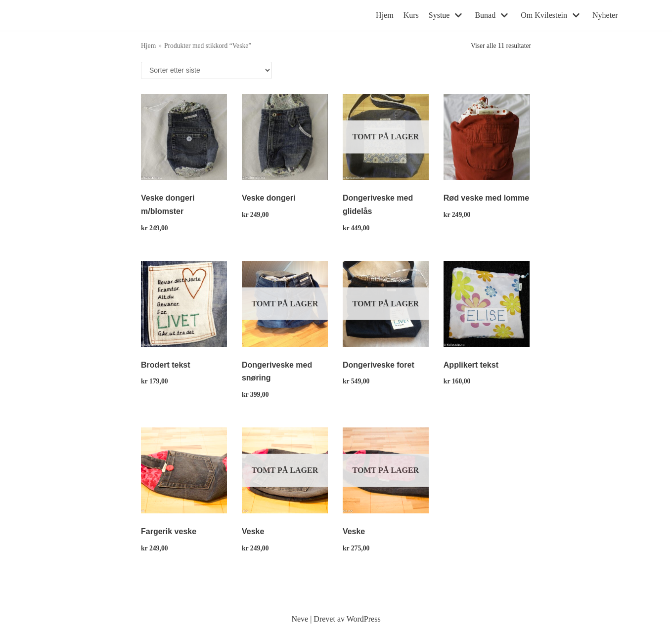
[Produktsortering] (206, 70)
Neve (300, 619)
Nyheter (605, 15)
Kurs (411, 15)
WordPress (364, 619)
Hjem (385, 15)
